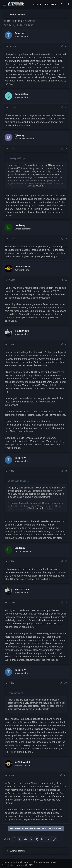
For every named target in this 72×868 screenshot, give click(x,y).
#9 (66, 602)
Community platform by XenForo (30, 862)
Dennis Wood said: (17, 481)
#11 (65, 775)
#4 (66, 239)
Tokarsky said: (15, 158)
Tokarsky (11, 25)
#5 (66, 280)
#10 (65, 683)
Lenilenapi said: (15, 693)
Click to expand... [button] (36, 186)
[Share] (62, 46)
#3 (66, 148)
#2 (66, 107)
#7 (66, 471)
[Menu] (4, 4)
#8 (66, 561)
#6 (66, 344)
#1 (66, 46)
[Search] (68, 4)
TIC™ (31, 865)
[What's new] (61, 4)
